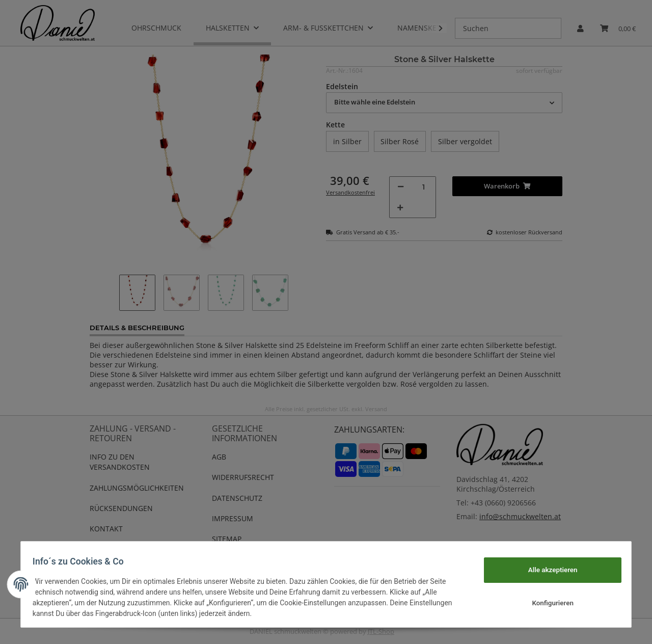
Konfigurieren (548, 603)
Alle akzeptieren (548, 570)
